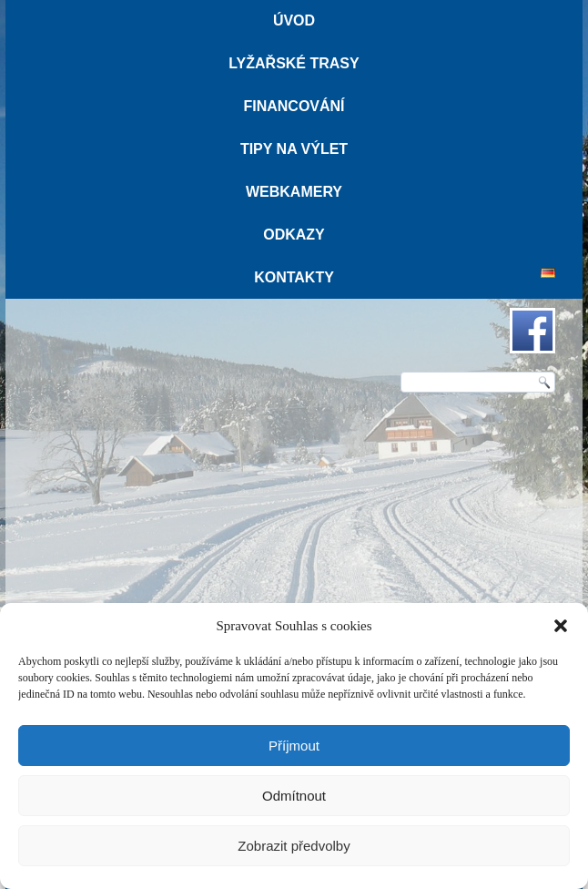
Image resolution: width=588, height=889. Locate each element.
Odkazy (294, 235)
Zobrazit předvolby (294, 846)
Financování (294, 106)
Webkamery (294, 192)
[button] (561, 626)
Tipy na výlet (294, 149)
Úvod (294, 20)
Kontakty (294, 277)
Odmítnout (294, 796)
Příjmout (294, 746)
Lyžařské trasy (294, 63)
